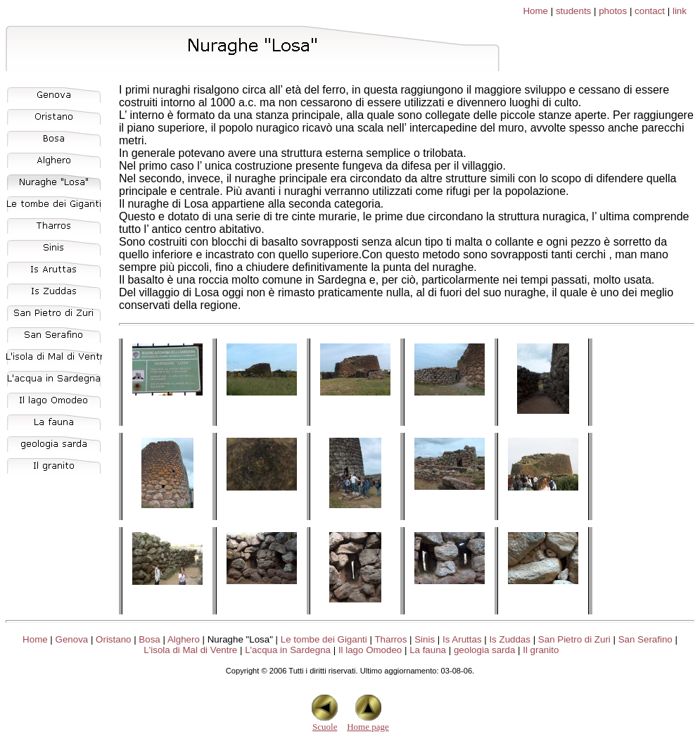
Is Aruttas (462, 639)
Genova (72, 639)
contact (650, 11)
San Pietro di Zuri (574, 639)
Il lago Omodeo (370, 650)
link (680, 11)
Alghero (184, 639)
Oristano (113, 639)
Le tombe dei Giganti (324, 639)
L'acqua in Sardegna (288, 650)
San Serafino (645, 639)
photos (613, 11)
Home (535, 11)
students (573, 11)
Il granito (541, 650)
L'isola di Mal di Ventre (190, 650)
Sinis (425, 639)
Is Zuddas (510, 639)
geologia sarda (484, 650)
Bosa (149, 639)
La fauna (428, 650)
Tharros (390, 639)
